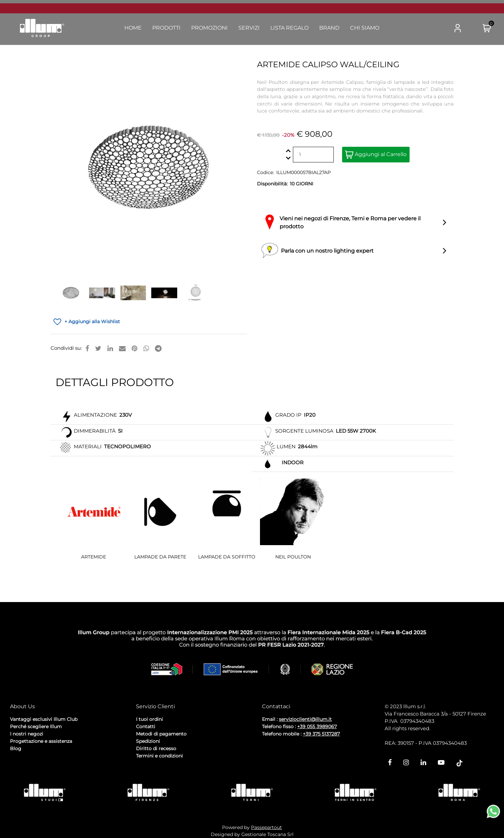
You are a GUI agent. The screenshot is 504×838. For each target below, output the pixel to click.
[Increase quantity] (288, 151)
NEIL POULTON (293, 557)
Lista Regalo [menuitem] (289, 28)
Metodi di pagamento (161, 734)
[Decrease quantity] (288, 158)
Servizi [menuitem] (249, 28)
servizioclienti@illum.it (305, 719)
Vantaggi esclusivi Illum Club (44, 719)
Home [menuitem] (133, 28)
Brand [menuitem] (329, 28)
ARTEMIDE (94, 557)
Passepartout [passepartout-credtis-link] (266, 827)
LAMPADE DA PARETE (160, 557)
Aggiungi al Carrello (376, 155)
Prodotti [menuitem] (166, 28)
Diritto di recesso (156, 748)
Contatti (146, 727)
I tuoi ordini (149, 719)
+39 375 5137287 (321, 734)
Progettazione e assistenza (41, 741)
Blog (16, 748)
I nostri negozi (27, 734)
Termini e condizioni (159, 756)
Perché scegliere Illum (36, 727)
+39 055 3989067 (317, 727)
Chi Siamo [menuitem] (365, 28)
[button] (431, 28)
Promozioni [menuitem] (209, 28)
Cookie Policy (62, 759)
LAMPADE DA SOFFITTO (227, 557)
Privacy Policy (27, 759)
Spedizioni (148, 741)
